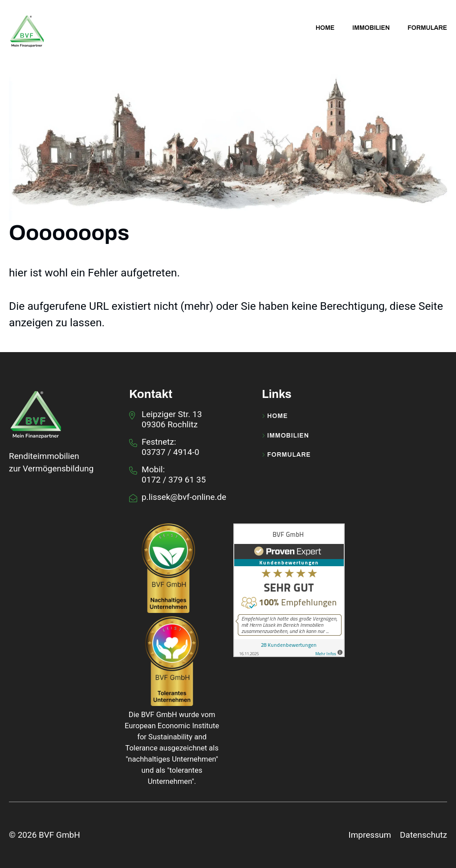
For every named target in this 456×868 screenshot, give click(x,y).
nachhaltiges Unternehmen (172, 759)
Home (275, 416)
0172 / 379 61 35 (174, 480)
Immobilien (285, 436)
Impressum (370, 835)
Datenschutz (423, 835)
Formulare (286, 455)
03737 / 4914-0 (170, 452)
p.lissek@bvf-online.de (184, 497)
